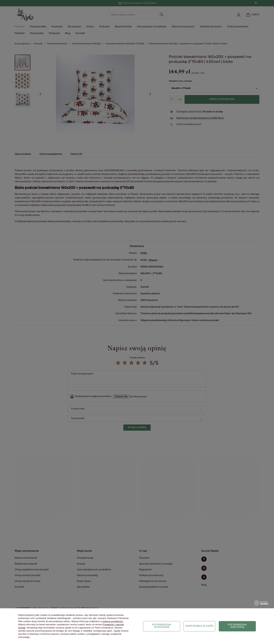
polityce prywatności (113, 621)
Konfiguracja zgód (199, 626)
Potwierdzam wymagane (162, 626)
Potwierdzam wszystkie (237, 626)
